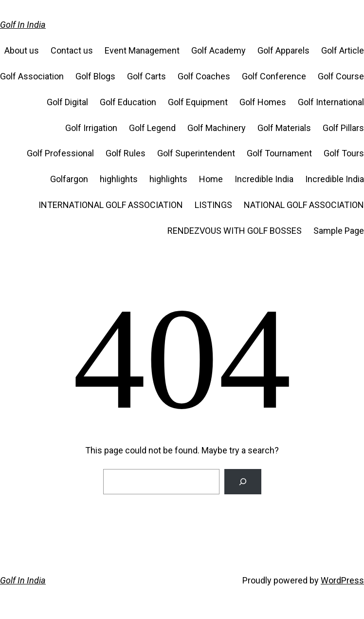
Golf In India (23, 25)
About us (22, 50)
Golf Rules (126, 153)
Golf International (331, 102)
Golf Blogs (95, 76)
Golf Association (32, 76)
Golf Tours (344, 153)
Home (211, 179)
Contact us (72, 50)
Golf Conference (274, 76)
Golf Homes (263, 102)
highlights (119, 179)
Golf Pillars (343, 128)
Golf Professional (60, 153)
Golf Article (343, 50)
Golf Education (128, 102)
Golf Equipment (198, 102)
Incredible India (264, 179)
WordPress (342, 580)
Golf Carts (146, 76)
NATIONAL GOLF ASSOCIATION (304, 205)
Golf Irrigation (91, 128)
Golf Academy (218, 50)
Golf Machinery (217, 128)
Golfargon (69, 179)
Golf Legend (152, 128)
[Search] (243, 482)
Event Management (142, 50)
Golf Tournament (279, 153)
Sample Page (339, 231)
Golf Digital (67, 102)
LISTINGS (213, 205)
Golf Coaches (204, 76)
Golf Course (341, 76)
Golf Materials (284, 128)
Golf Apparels (283, 50)
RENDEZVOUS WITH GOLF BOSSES (235, 231)
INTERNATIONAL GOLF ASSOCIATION (111, 205)
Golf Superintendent (196, 153)
